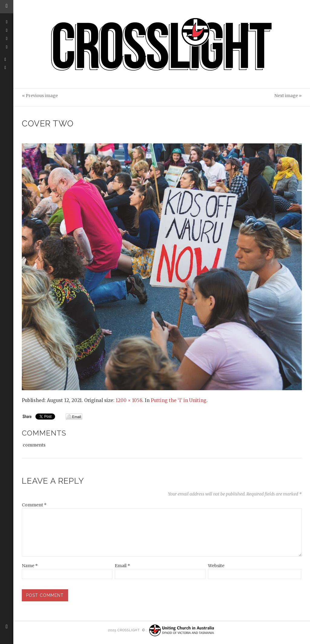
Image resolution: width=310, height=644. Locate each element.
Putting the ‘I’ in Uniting (179, 400)
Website (216, 566)
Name (30, 566)
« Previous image (40, 96)
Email (122, 566)
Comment (34, 505)
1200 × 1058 (129, 400)
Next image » (288, 96)
